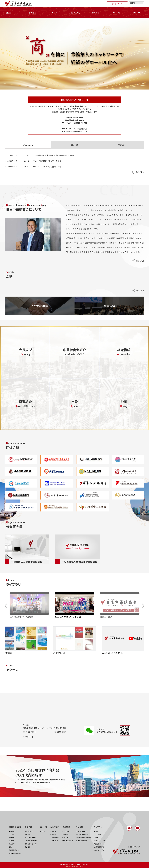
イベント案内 (66, 831)
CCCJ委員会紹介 (68, 841)
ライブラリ (137, 13)
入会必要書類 (54, 837)
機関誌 (96, 831)
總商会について (12, 13)
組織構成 (12, 837)
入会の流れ (54, 831)
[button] (143, 606)
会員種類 (53, 834)
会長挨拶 (12, 831)
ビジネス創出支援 (30, 837)
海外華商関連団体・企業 (83, 837)
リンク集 (116, 13)
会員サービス (29, 831)
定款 (10, 847)
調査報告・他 (98, 844)
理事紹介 (12, 841)
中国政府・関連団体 (82, 834)
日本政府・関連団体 (82, 831)
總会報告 (27, 847)
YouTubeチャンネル (100, 841)
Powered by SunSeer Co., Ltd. (74, 866)
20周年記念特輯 (99, 847)
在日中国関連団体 (82, 841)
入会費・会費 (54, 841)
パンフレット (97, 834)
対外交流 (27, 834)
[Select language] (137, 3)
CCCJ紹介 (12, 834)
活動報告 (65, 834)
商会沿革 (12, 844)
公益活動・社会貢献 (31, 841)
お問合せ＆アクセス (134, 847)
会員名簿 (65, 837)
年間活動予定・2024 (31, 844)
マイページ (117, 4)
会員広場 (95, 13)
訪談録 (96, 837)
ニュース (54, 13)
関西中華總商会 (14, 850)
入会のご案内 (75, 13)
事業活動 (33, 13)
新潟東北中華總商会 (15, 853)
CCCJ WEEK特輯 (99, 850)
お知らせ (43, 831)
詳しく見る (140, 172)
